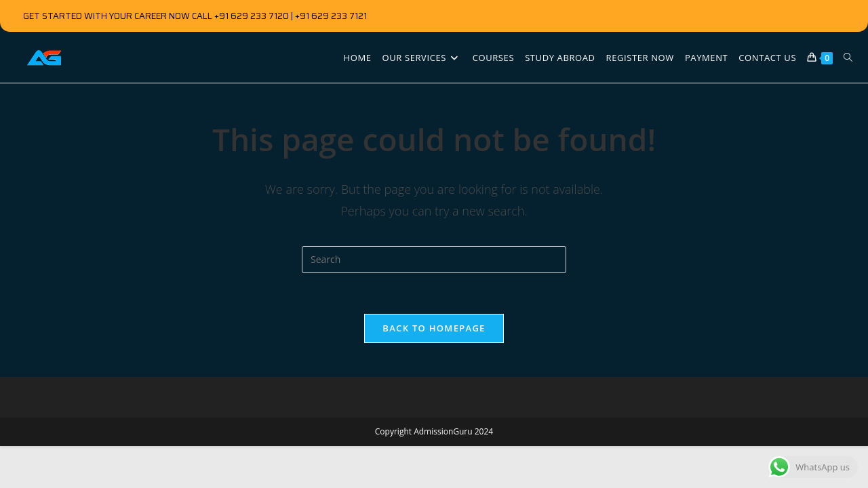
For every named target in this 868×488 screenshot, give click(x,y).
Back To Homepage (434, 328)
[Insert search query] (434, 260)
